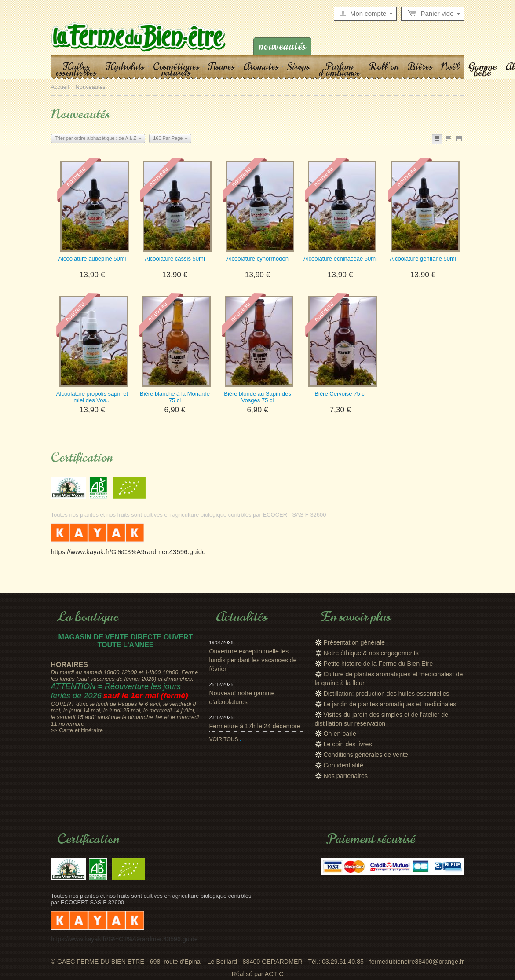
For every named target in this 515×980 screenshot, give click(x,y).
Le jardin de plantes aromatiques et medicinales (390, 704)
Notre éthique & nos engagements (371, 653)
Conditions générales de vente (366, 755)
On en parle (340, 734)
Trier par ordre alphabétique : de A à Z (96, 138)
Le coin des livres (348, 744)
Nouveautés (282, 46)
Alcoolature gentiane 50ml (423, 259)
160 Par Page (168, 138)
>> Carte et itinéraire (77, 730)
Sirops (298, 66)
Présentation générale (354, 642)
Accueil (60, 87)
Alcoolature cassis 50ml (175, 259)
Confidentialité (343, 765)
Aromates (261, 66)
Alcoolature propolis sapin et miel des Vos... (92, 397)
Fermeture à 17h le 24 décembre (255, 726)
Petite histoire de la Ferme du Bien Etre (378, 664)
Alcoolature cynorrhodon (257, 259)
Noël (450, 66)
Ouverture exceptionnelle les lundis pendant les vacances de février (253, 660)
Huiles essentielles (76, 69)
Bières (420, 66)
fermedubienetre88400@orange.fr (417, 962)
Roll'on (384, 66)
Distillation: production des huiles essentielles (387, 694)
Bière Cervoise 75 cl (340, 394)
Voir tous (224, 739)
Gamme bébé (482, 69)
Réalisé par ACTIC (257, 974)
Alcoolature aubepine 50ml (92, 259)
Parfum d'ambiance (339, 69)
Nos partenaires (346, 776)
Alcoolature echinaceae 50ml (340, 259)
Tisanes (221, 66)
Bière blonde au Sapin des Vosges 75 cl (257, 397)
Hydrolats (125, 66)
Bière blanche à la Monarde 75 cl (175, 397)
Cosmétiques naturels (176, 69)
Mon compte (368, 14)
